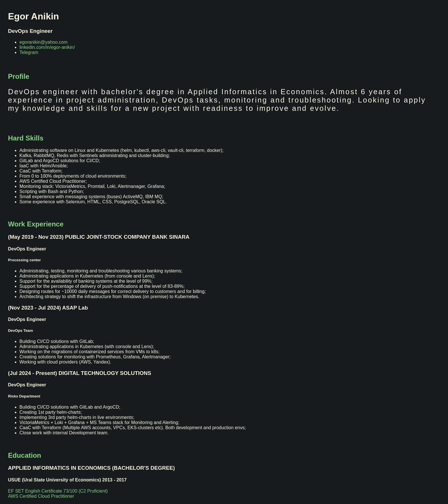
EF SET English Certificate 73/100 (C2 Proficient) (58, 491)
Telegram (29, 52)
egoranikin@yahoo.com (43, 42)
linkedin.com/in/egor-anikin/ (47, 47)
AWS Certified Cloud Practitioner (41, 496)
